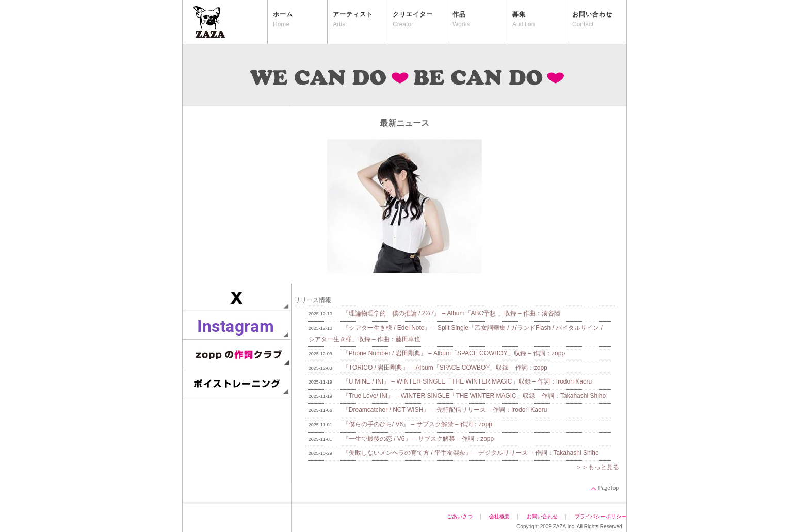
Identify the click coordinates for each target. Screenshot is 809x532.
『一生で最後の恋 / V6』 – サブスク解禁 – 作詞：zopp (418, 439)
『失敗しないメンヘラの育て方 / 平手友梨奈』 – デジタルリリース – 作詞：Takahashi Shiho (471, 453)
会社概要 (499, 516)
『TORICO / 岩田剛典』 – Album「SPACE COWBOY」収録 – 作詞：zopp (445, 368)
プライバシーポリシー (603, 516)
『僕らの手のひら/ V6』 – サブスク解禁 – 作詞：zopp (417, 424)
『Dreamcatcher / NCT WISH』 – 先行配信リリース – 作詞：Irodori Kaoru (445, 410)
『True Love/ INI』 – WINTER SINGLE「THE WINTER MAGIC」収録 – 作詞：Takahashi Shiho (474, 396)
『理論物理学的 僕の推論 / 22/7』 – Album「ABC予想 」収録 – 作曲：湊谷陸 (451, 313)
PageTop (609, 488)
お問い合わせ (542, 516)
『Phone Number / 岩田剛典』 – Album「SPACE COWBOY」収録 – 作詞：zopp (454, 353)
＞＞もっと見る (597, 467)
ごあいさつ (460, 516)
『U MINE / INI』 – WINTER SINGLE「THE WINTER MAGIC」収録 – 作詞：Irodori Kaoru (467, 381)
